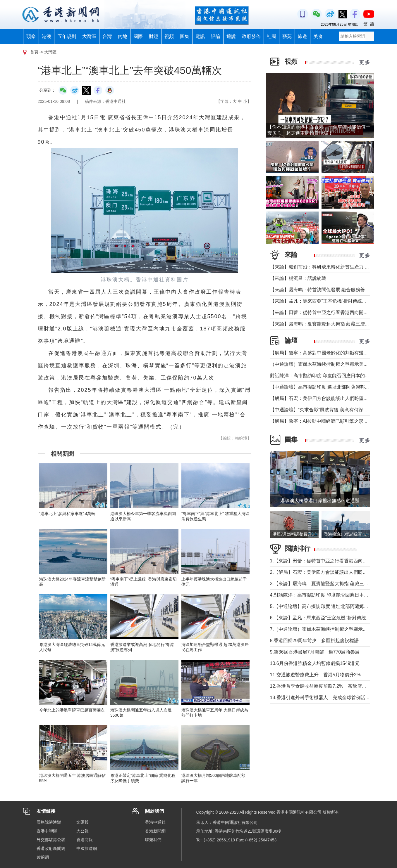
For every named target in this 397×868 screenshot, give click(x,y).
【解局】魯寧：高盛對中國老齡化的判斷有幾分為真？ (326, 353)
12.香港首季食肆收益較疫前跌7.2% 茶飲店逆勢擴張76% (330, 686)
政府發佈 (251, 36)
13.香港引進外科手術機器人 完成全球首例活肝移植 (325, 698)
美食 (318, 36)
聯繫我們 (153, 840)
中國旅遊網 (87, 848)
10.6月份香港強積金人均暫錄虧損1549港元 (315, 663)
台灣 (107, 36)
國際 (138, 36)
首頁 (34, 52)
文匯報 (83, 822)
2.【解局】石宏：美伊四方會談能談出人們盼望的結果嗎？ (330, 572)
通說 (231, 36)
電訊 (200, 36)
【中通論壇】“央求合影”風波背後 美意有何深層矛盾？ (326, 410)
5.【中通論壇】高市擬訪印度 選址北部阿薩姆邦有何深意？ (331, 606)
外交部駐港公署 (51, 840)
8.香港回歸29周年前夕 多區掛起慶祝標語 (314, 641)
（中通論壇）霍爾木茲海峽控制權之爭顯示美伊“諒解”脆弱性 (332, 364)
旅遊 (303, 36)
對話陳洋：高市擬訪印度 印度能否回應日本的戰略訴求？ (329, 376)
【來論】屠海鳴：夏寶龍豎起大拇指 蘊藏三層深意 (322, 324)
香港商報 (85, 840)
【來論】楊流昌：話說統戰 (298, 278)
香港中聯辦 (47, 831)
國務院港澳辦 (49, 822)
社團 (271, 36)
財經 (154, 36)
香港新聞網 (155, 831)
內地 (123, 36)
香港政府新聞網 (51, 848)
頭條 (31, 36)
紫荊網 (43, 857)
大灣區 (89, 36)
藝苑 (287, 36)
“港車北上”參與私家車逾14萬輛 (67, 514)
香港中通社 (155, 822)
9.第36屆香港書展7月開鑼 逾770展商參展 (315, 652)
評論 (216, 36)
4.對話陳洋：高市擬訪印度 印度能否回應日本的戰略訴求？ (331, 595)
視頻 (169, 36)
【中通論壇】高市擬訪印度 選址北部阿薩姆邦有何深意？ (329, 387)
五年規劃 (67, 36)
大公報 (83, 831)
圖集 (185, 36)
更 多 (365, 62)
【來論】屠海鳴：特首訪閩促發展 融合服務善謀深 (322, 290)
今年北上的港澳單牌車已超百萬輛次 (72, 710)
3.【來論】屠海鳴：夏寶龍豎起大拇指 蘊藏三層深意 (324, 584)
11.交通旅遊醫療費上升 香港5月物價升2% (315, 675)
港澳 (47, 36)
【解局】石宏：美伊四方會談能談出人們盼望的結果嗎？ (329, 398)
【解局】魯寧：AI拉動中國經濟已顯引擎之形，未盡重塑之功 (333, 421)
